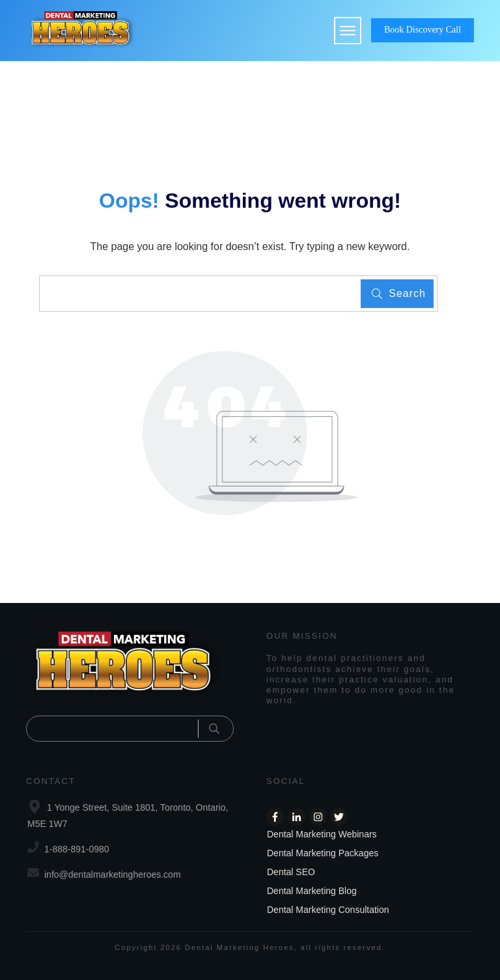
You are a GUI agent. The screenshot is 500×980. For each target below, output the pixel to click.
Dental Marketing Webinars (322, 834)
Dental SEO (291, 872)
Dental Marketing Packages (323, 853)
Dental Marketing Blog (312, 891)
